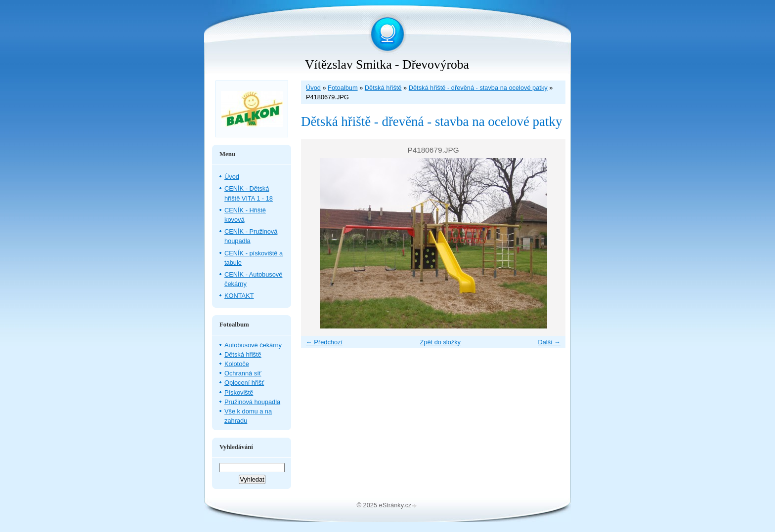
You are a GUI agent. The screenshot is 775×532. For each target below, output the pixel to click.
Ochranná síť (243, 373)
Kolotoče (237, 364)
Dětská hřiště (383, 88)
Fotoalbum (343, 88)
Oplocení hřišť (244, 383)
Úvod (313, 88)
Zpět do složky (440, 342)
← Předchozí (324, 342)
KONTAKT (239, 296)
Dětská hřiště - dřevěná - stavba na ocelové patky (478, 88)
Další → (549, 342)
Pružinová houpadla (252, 402)
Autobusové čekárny (253, 345)
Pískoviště (239, 392)
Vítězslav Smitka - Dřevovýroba (387, 64)
